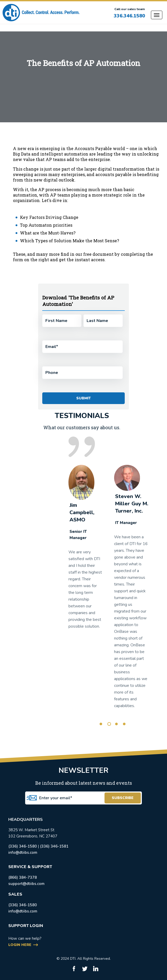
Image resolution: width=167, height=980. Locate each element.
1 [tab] (101, 724)
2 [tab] (109, 724)
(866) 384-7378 (23, 877)
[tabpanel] (85, 549)
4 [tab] (124, 724)
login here (20, 945)
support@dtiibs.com (26, 884)
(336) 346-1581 (54, 846)
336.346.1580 (129, 16)
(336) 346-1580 (23, 846)
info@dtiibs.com (23, 853)
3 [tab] (116, 724)
